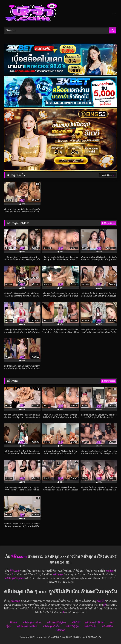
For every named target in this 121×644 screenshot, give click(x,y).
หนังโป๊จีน (107, 626)
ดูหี (105, 605)
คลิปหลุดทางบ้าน (32, 622)
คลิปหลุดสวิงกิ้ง (51, 626)
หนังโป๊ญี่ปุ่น (72, 626)
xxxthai (110, 571)
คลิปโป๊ (100, 601)
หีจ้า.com (19, 556)
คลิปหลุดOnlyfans (15, 578)
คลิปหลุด (58, 574)
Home (13, 622)
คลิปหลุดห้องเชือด (27, 626)
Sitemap (61, 630)
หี (13, 574)
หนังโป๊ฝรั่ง (90, 626)
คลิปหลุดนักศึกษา (95, 622)
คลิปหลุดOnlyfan (56, 622)
